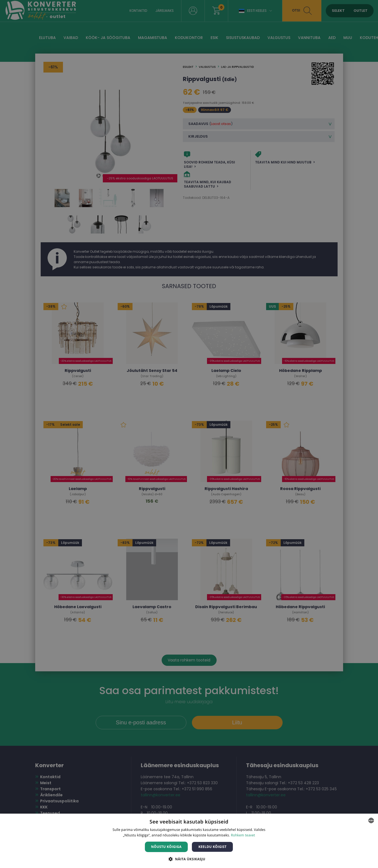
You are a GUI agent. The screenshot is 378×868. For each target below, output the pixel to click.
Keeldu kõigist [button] (213, 847)
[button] (189, 859)
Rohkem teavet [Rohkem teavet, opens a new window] (243, 835)
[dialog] (189, 434)
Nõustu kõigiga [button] (166, 847)
